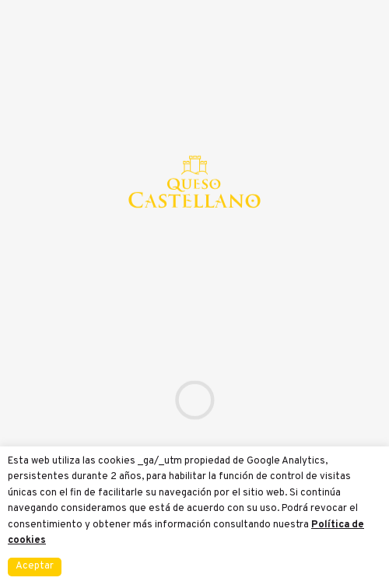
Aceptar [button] (35, 566)
